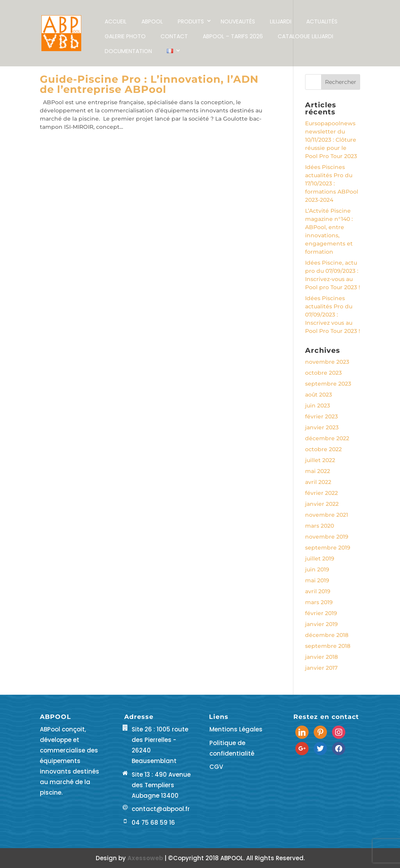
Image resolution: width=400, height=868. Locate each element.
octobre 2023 (323, 373)
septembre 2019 (328, 548)
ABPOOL (152, 21)
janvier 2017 (321, 668)
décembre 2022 (327, 438)
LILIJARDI (281, 21)
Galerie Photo (125, 36)
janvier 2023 (322, 427)
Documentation (128, 51)
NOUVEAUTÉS (238, 21)
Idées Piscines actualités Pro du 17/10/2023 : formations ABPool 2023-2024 (332, 183)
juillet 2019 (320, 559)
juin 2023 (318, 406)
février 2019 (321, 613)
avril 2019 (318, 591)
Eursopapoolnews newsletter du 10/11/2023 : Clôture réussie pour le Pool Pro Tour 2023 (331, 140)
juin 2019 (317, 569)
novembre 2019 (327, 537)
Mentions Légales (236, 729)
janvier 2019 (321, 624)
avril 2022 (318, 482)
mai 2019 (317, 580)
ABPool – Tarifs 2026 (233, 36)
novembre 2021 (327, 515)
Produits (191, 21)
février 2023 (321, 416)
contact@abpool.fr (161, 809)
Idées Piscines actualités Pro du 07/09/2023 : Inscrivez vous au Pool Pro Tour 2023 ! (333, 315)
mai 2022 (318, 471)
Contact (174, 36)
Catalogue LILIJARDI (305, 36)
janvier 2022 (322, 504)
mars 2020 (320, 526)
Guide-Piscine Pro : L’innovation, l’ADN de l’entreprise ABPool (149, 84)
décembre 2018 (327, 635)
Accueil (116, 21)
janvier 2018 (321, 657)
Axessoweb (146, 858)
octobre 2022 (323, 449)
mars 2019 (319, 602)
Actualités (322, 21)
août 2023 (319, 395)
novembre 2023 (327, 362)
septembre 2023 (328, 384)
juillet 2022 (320, 460)
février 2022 (321, 493)
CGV (216, 767)
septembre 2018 (328, 646)
